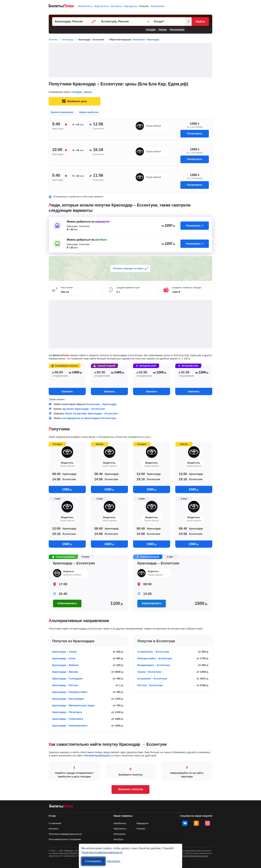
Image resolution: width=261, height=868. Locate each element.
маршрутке (102, 222)
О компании (55, 823)
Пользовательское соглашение (65, 839)
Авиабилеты (85, 6)
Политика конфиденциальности (65, 834)
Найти (200, 22)
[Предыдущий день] (148, 22)
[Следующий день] (189, 22)
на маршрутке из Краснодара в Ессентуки (89, 418)
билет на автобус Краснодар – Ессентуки (91, 413)
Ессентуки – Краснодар (146, 40)
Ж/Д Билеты (101, 6)
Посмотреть (195, 133)
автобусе (101, 240)
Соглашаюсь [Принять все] (93, 861)
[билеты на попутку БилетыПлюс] (61, 807)
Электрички (157, 6)
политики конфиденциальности (193, 856)
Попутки (144, 6)
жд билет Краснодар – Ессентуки (84, 409)
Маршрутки (130, 6)
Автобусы (116, 6)
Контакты (54, 829)
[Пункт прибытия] (122, 22)
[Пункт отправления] (75, 22)
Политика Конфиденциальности (102, 852)
